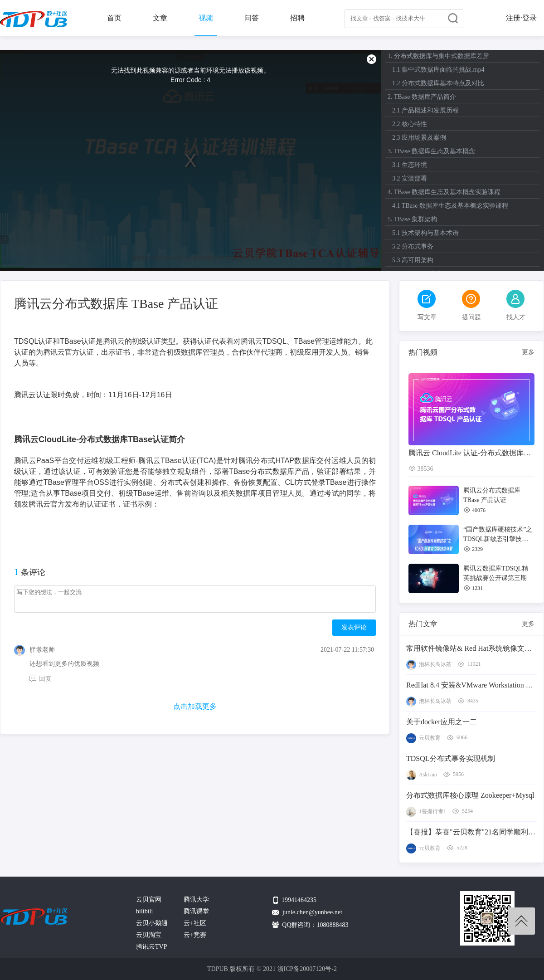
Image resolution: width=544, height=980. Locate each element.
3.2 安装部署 (410, 178)
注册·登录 (521, 18)
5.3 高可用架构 (413, 260)
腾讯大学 (196, 900)
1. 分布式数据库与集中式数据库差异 (438, 56)
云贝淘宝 (149, 935)
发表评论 (354, 627)
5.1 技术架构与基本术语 (425, 233)
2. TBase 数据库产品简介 (422, 97)
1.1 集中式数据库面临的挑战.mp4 (438, 70)
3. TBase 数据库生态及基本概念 (431, 151)
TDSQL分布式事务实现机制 (451, 758)
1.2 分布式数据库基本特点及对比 (438, 83)
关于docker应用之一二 (442, 722)
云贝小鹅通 (152, 923)
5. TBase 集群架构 (412, 219)
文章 (160, 18)
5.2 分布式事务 (413, 246)
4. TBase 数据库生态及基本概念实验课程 (444, 192)
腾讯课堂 (196, 911)
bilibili (144, 911)
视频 (206, 18)
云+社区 (195, 923)
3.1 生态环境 (410, 165)
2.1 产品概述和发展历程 (425, 110)
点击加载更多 (195, 706)
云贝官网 (149, 900)
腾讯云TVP (151, 947)
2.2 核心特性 (410, 124)
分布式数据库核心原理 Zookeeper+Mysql (470, 795)
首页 (114, 18)
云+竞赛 (195, 935)
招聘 (297, 18)
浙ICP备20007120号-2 (307, 969)
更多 (528, 352)
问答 (252, 18)
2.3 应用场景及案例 (419, 138)
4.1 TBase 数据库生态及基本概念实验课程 (450, 206)
